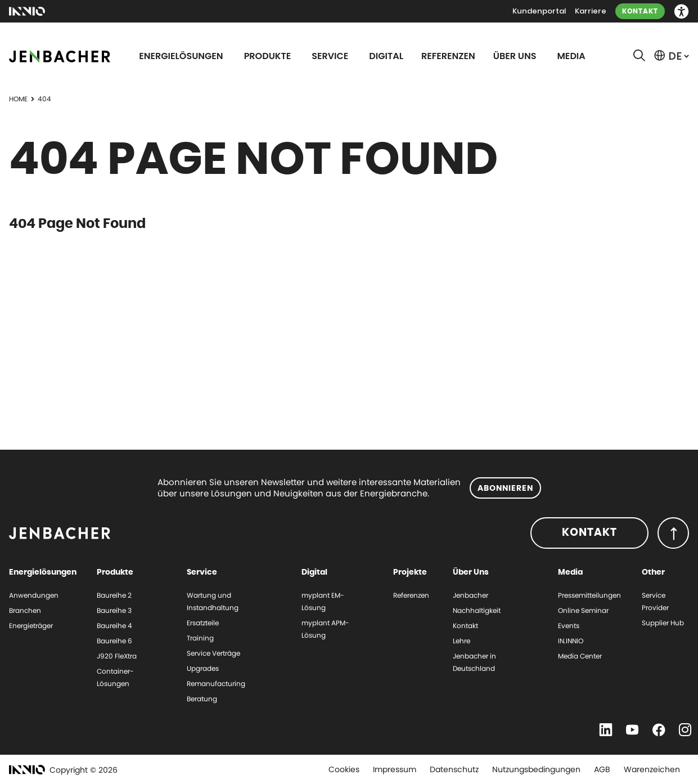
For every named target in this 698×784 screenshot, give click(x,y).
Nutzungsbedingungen (536, 769)
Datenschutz (454, 769)
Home (18, 99)
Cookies (344, 769)
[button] (681, 12)
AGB (602, 769)
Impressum (395, 769)
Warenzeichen (652, 769)
